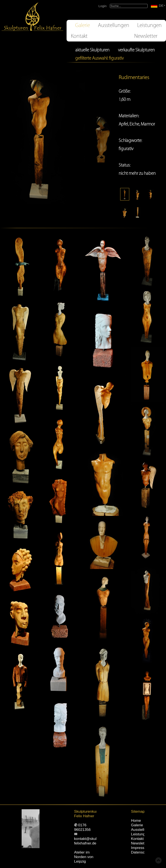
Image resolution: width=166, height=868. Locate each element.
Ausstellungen (114, 25)
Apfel (123, 124)
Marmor (148, 124)
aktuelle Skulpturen (92, 50)
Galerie (83, 25)
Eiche (134, 124)
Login (102, 6)
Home (136, 820)
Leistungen (149, 25)
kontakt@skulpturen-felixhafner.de (91, 841)
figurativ (126, 149)
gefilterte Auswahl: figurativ (99, 58)
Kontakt (79, 36)
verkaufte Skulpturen (136, 50)
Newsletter (146, 36)
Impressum (140, 848)
